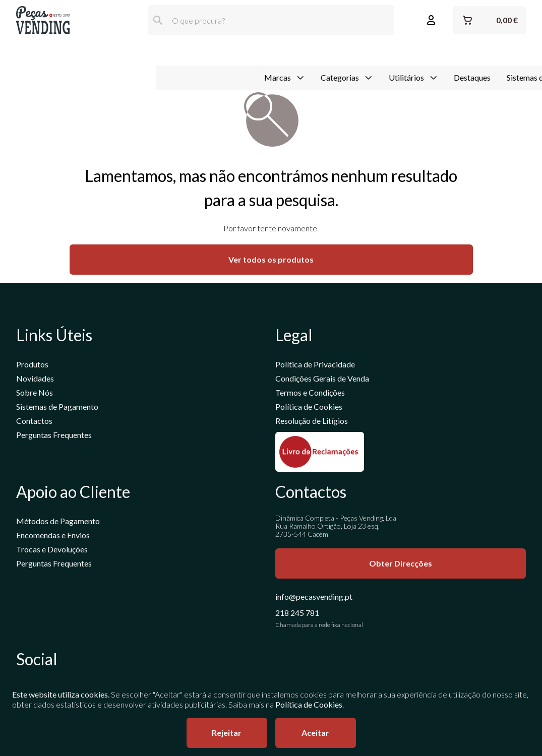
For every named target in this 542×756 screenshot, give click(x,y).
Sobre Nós (35, 394)
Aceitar (315, 733)
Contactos (34, 422)
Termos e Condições (310, 394)
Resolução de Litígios (312, 422)
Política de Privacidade (315, 366)
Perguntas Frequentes (54, 436)
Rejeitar (227, 733)
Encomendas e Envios (53, 537)
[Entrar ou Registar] (431, 20)
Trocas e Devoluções (52, 551)
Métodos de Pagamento (58, 522)
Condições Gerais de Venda (322, 380)
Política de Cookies (309, 408)
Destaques (317, 52)
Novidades (35, 380)
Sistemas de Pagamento (393, 52)
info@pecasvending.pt (314, 598)
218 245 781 (297, 614)
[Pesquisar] (158, 20)
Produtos (32, 366)
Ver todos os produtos (271, 261)
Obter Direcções (401, 565)
